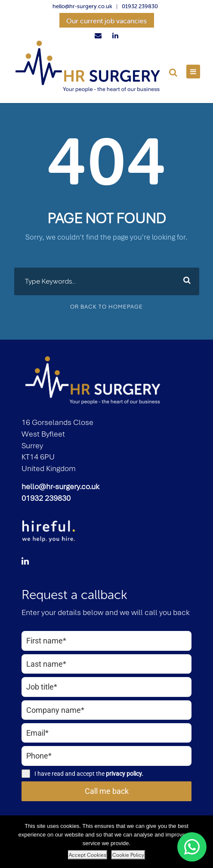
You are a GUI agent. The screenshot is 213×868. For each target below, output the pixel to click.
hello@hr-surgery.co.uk (82, 6)
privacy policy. (125, 774)
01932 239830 (140, 6)
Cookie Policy (128, 855)
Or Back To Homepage (106, 307)
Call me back (107, 791)
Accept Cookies (88, 855)
